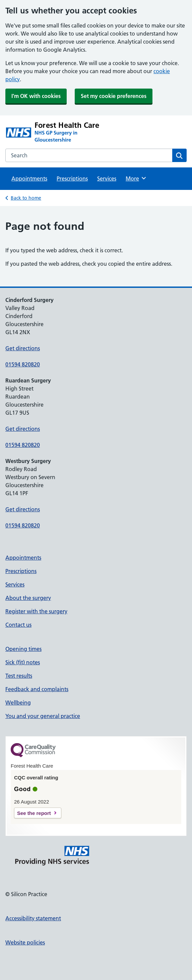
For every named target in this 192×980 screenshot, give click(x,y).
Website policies (25, 942)
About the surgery (28, 598)
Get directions (23, 348)
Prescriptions (72, 178)
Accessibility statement (33, 918)
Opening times (23, 649)
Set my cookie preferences (114, 96)
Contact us (18, 625)
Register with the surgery (36, 611)
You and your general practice (43, 716)
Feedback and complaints (37, 689)
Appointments (29, 178)
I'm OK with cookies (36, 96)
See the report (34, 813)
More (136, 178)
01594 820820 (23, 364)
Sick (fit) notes (23, 662)
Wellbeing (18, 703)
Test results (19, 676)
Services (107, 178)
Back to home (26, 198)
